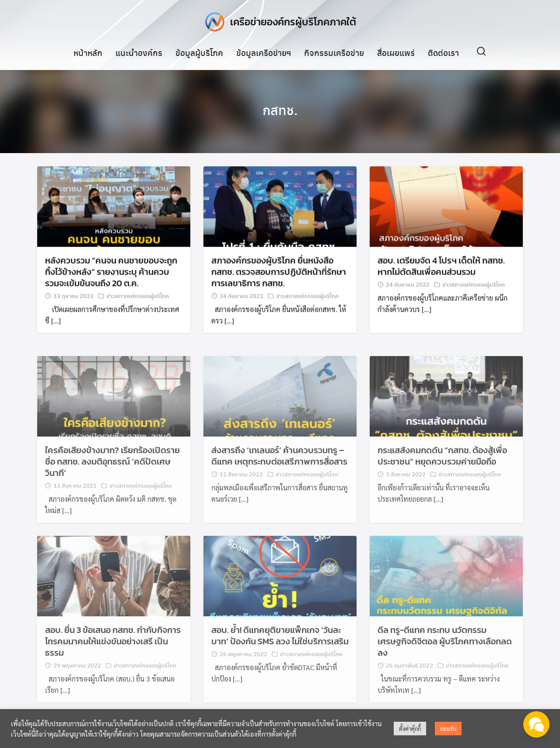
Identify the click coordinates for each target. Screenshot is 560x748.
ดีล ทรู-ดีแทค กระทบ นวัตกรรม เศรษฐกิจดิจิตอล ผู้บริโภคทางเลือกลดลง (445, 650)
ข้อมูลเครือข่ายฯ (264, 52)
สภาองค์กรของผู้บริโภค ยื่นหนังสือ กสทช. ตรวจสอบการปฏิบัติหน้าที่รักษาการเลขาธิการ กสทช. (279, 274)
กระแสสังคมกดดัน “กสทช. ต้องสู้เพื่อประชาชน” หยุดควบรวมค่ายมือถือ (442, 465)
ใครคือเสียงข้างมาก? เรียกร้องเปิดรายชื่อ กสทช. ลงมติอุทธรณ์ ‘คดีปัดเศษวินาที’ (112, 471)
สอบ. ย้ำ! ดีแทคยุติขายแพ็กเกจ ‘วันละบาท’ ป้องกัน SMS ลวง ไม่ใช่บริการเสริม (280, 645)
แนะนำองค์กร (139, 52)
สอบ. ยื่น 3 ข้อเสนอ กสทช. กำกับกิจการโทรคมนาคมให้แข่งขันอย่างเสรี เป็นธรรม (113, 650)
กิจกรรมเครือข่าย (334, 52)
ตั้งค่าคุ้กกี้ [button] (410, 729)
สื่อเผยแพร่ (396, 52)
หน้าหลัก (88, 52)
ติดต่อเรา (443, 52)
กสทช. (280, 109)
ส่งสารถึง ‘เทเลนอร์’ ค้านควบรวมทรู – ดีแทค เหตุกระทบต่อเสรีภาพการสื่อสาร (279, 465)
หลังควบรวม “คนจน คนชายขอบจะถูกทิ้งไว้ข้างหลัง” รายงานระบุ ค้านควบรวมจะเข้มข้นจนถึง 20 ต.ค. (111, 274)
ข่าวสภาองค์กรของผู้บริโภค (138, 298)
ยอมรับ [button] (448, 729)
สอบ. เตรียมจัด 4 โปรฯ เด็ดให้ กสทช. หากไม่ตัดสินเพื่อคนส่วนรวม (441, 268)
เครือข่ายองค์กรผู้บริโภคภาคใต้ (293, 22)
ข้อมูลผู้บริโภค (199, 52)
